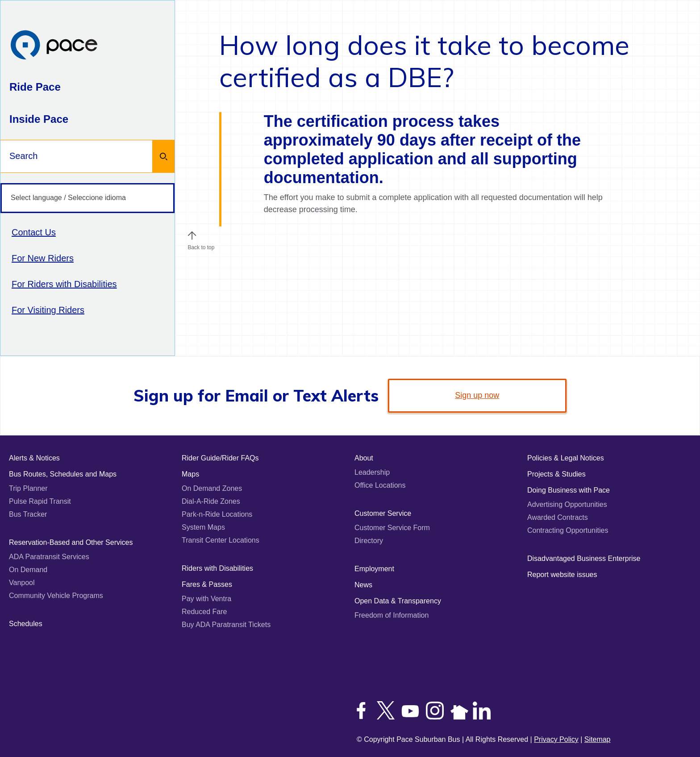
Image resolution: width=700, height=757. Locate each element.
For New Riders (43, 258)
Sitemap (598, 739)
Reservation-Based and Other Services (71, 542)
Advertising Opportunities (567, 504)
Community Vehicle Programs (56, 596)
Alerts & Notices (34, 458)
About (364, 458)
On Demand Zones (212, 488)
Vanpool (22, 583)
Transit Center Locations (221, 540)
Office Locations (380, 485)
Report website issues (562, 575)
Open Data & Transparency (398, 601)
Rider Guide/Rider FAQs (220, 458)
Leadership (372, 472)
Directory (369, 541)
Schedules (26, 624)
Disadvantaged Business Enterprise (584, 558)
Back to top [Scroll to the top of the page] (201, 245)
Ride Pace (35, 87)
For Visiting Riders (48, 310)
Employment (374, 569)
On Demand (28, 570)
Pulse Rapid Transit (40, 501)
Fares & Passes (207, 584)
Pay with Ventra (206, 599)
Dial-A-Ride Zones (211, 501)
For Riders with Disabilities (64, 284)
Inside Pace (39, 119)
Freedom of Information (392, 615)
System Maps (203, 527)
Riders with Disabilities (217, 568)
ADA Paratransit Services (49, 557)
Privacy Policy (556, 739)
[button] (192, 235)
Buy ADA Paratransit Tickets (226, 625)
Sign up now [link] (477, 395)
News (363, 585)
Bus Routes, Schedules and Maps (63, 474)
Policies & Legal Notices (566, 458)
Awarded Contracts (558, 517)
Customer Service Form (392, 528)
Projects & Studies (556, 474)
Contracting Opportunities (568, 530)
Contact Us (34, 232)
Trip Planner (28, 488)
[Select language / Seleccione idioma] (87, 198)
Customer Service (383, 513)
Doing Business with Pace (569, 490)
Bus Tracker (28, 514)
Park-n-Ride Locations (217, 514)
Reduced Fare (204, 612)
